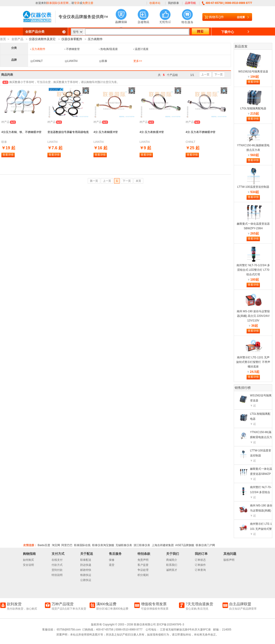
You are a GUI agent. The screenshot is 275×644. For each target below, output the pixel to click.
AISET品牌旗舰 (185, 545)
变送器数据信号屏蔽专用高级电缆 (68, 132)
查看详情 (8, 155)
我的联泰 (173, 3)
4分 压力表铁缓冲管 (152, 132)
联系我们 (172, 565)
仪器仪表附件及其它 (42, 39)
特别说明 (57, 575)
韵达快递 (86, 565)
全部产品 (17, 39)
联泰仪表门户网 (205, 545)
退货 (112, 565)
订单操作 (200, 565)
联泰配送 (86, 560)
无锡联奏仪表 (124, 545)
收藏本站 (155, 3)
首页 (3, 39)
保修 (112, 560)
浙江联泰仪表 (142, 545)
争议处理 (143, 570)
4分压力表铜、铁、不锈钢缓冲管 (21, 132)
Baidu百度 (44, 545)
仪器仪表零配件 (72, 39)
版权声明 (229, 560)
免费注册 (88, 3)
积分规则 (143, 575)
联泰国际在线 (82, 545)
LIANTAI (71, 61)
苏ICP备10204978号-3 (170, 625)
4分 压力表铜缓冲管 (106, 132)
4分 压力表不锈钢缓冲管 (201, 132)
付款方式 (57, 565)
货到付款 (57, 570)
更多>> (138, 61)
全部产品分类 (35, 32)
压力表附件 (95, 39)
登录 (77, 3)
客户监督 (143, 565)
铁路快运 (86, 575)
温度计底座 (142, 49)
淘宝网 (56, 545)
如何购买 (28, 560)
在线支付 (57, 560)
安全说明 (28, 565)
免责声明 (143, 560)
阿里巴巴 (67, 545)
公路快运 (86, 580)
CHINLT (36, 61)
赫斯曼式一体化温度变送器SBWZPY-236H (261, 474)
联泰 (103, 61)
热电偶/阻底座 (109, 49)
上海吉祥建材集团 (163, 545)
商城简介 (172, 560)
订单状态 (200, 560)
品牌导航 (190, 3)
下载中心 (228, 32)
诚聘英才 (172, 570)
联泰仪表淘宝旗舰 (103, 545)
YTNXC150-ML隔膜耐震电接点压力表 (261, 437)
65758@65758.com (68, 630)
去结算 (241, 17)
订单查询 (200, 570)
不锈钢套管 (73, 49)
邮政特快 (86, 570)
